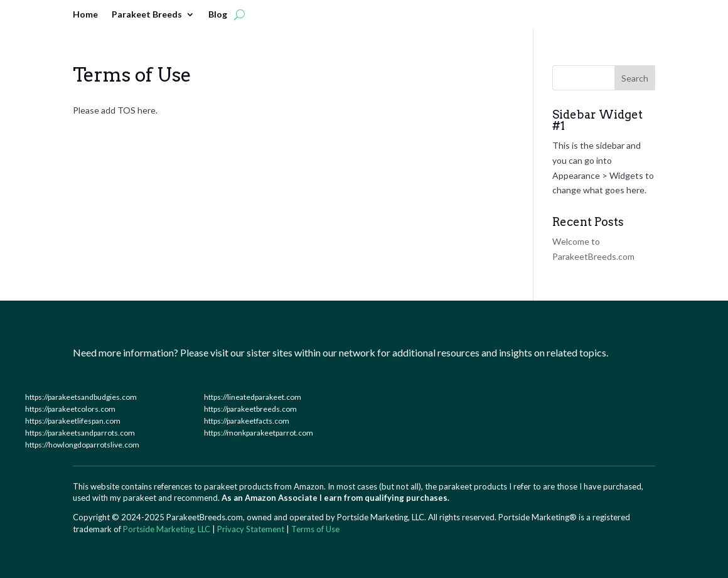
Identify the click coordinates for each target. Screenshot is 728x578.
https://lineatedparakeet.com (253, 397)
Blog (218, 15)
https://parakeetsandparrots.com (80, 433)
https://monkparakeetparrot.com (259, 433)
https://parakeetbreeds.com (250, 409)
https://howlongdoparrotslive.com (82, 445)
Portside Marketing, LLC (167, 529)
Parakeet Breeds (147, 15)
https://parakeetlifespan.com (73, 421)
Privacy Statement (251, 529)
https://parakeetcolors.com (70, 409)
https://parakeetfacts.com (247, 421)
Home (85, 15)
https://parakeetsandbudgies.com (81, 397)
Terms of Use (315, 529)
